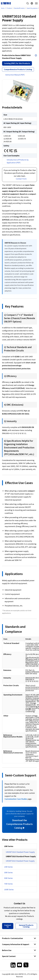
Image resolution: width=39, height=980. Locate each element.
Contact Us (8, 926)
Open (36, 55)
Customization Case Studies (16, 799)
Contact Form (21, 179)
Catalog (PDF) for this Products (17, 63)
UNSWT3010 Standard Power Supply (20, 861)
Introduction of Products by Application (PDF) (18, 161)
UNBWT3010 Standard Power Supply (21, 856)
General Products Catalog (26, 926)
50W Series (8, 878)
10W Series (9, 846)
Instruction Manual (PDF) (15, 75)
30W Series (8, 872)
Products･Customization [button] (12, 938)
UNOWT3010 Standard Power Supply (20, 852)
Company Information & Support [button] (16, 944)
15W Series (8, 867)
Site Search (28, 3)
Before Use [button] (7, 950)
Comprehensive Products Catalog (18, 69)
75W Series (8, 884)
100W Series (9, 889)
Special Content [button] (9, 956)
